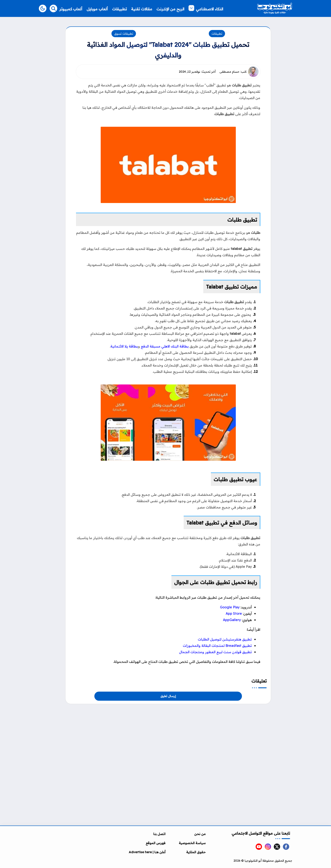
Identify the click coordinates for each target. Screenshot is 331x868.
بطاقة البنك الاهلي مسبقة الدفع (165, 346)
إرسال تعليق (168, 696)
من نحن (200, 834)
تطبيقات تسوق (124, 34)
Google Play (230, 607)
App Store (234, 613)
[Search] (53, 8)
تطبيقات (217, 34)
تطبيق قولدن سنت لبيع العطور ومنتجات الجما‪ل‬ (215, 652)
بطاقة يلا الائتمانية (124, 346)
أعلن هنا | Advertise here (147, 852)
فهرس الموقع (156, 843)
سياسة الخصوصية (192, 843)
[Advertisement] (168, 734)
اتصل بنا (159, 834)
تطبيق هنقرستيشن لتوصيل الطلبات (225, 639)
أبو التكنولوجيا (253, 861)
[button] (43, 8)
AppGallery (232, 620)
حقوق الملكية (196, 852)
